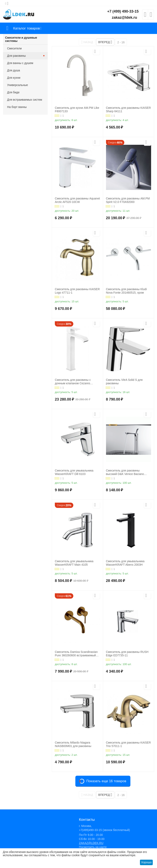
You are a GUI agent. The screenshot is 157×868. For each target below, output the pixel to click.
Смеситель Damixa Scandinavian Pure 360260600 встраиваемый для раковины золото (76, 654)
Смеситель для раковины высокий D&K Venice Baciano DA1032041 (125, 472)
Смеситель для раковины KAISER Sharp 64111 (128, 109)
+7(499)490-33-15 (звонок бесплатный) (104, 830)
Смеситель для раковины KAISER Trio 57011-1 (128, 744)
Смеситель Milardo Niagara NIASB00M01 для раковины (73, 744)
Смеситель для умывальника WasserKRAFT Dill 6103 (74, 472)
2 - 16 (121, 42)
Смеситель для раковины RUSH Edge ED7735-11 (127, 654)
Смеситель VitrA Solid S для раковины (124, 382)
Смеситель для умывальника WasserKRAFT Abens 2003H (125, 563)
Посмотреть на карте (93, 847)
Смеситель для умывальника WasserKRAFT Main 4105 (74, 563)
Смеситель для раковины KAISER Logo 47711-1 (77, 291)
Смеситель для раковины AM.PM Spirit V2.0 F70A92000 (128, 200)
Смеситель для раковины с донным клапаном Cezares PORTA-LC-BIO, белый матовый (76, 382)
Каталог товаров (27, 28)
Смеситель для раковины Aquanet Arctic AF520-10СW (77, 200)
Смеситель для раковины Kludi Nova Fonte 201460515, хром (126, 291)
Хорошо (146, 862)
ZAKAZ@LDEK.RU (91, 843)
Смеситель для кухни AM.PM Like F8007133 (77, 109)
